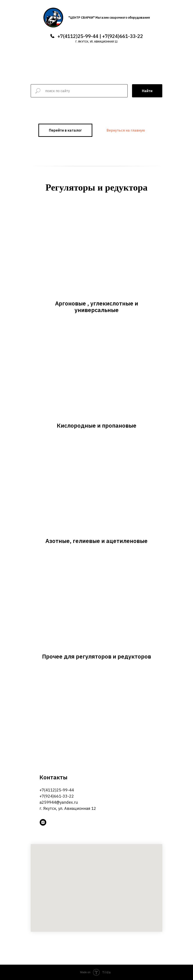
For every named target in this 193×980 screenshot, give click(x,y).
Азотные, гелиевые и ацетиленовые (96, 541)
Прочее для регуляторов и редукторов (97, 656)
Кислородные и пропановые (97, 425)
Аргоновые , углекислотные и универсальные (97, 307)
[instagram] (43, 822)
